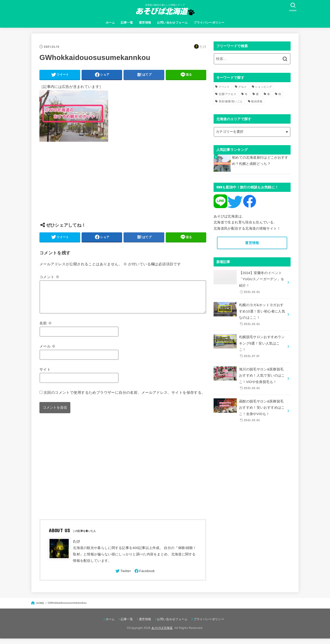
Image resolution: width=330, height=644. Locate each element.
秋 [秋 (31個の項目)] (280, 94)
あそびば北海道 (162, 633)
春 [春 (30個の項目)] (269, 94)
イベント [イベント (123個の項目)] (224, 87)
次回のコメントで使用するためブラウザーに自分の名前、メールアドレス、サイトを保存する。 (124, 398)
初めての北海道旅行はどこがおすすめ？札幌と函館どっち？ (260, 161)
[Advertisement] (123, 185)
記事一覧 (127, 23)
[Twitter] (123, 576)
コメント (49, 277)
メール (48, 352)
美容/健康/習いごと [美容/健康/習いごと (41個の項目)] (231, 101)
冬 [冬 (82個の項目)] (246, 94)
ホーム (110, 23)
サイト (45, 375)
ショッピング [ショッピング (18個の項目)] (264, 87)
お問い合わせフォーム (172, 23)
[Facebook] (144, 576)
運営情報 (145, 23)
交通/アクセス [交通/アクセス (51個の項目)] (227, 94)
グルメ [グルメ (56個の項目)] (242, 87)
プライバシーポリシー (209, 23)
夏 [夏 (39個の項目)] (257, 94)
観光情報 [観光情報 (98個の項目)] (257, 101)
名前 (46, 329)
